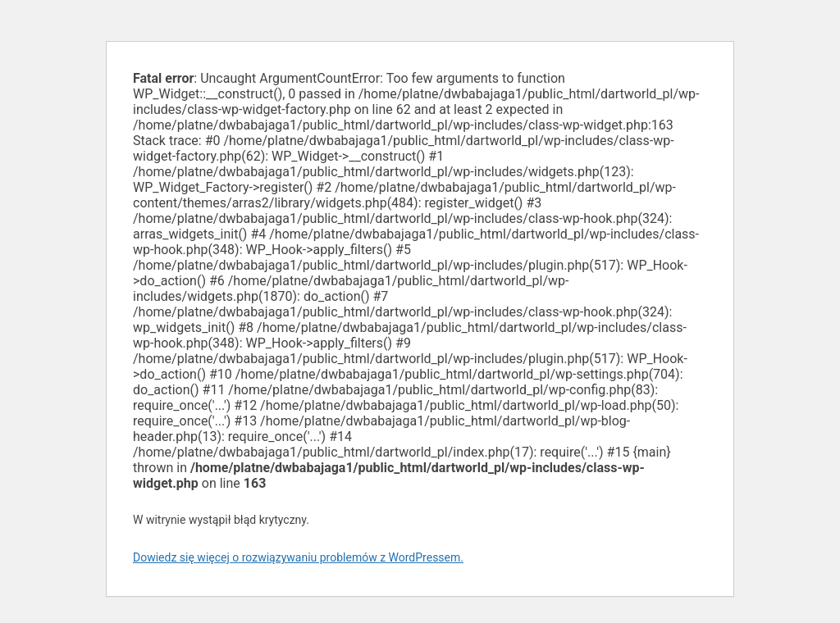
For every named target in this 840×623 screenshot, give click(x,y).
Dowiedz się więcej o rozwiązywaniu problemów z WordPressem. (298, 557)
